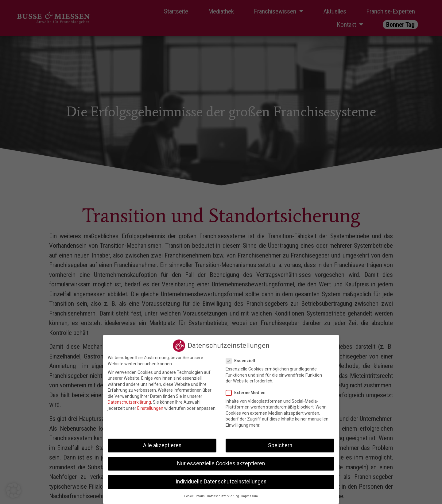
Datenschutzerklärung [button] (223, 493)
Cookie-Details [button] (194, 493)
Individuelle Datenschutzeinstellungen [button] (221, 478)
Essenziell (242, 357)
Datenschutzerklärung (129, 399)
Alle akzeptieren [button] (162, 442)
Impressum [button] (250, 493)
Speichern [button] (280, 442)
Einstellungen (150, 405)
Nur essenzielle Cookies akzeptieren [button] (221, 460)
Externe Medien (248, 389)
